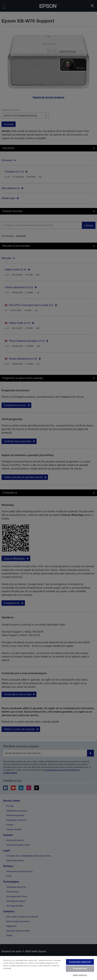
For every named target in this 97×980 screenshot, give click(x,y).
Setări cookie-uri (80, 975)
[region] (48, 968)
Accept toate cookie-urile (80, 962)
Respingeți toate (80, 968)
